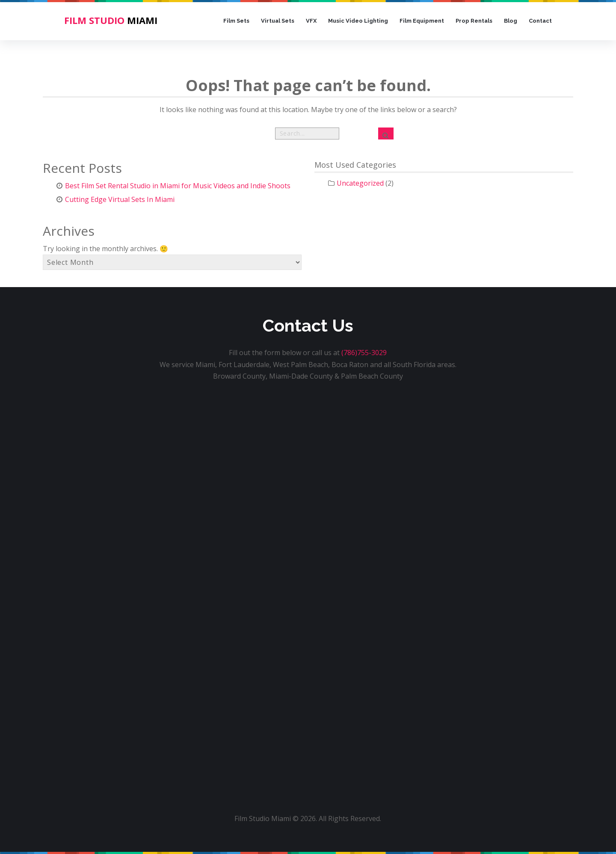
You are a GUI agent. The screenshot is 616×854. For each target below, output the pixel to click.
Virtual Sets (278, 21)
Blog (511, 21)
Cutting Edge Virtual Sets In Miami (120, 199)
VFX (311, 21)
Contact (540, 21)
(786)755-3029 (364, 353)
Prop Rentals (474, 21)
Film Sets (236, 21)
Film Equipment (422, 21)
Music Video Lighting (358, 21)
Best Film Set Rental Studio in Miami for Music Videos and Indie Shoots (178, 186)
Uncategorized (360, 183)
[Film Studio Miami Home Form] (308, 583)
